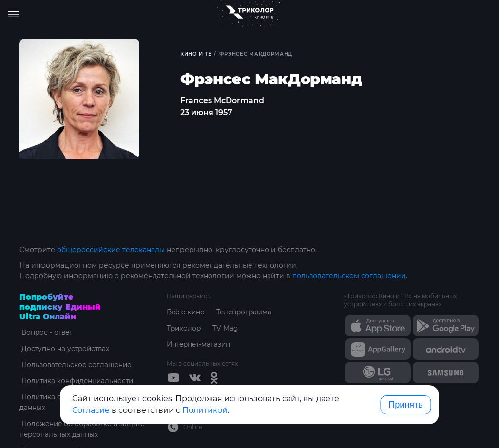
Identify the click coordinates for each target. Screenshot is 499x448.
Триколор (184, 328)
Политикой (205, 410)
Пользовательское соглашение (76, 365)
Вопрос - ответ (46, 332)
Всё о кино (186, 312)
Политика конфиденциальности (78, 381)
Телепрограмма (246, 312)
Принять (405, 405)
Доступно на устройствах (65, 349)
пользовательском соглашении (349, 276)
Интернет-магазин (200, 344)
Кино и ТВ (197, 54)
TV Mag (227, 328)
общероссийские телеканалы (111, 250)
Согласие (91, 410)
